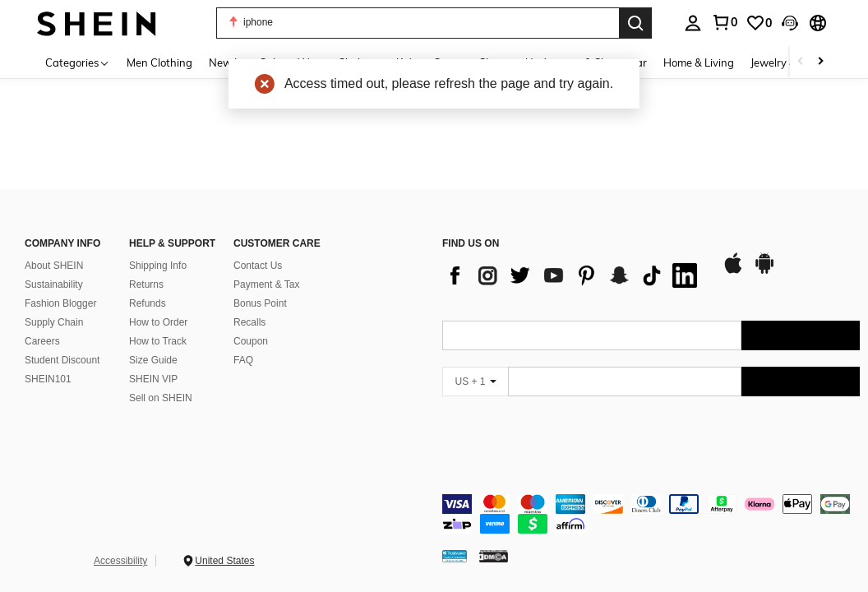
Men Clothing (159, 62)
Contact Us (258, 266)
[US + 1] (475, 382)
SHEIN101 (48, 379)
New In (226, 62)
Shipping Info (158, 266)
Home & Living (699, 62)
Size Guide (153, 360)
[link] (759, 23)
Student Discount (62, 360)
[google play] (764, 271)
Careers (42, 341)
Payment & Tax (266, 284)
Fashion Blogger (60, 303)
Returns (146, 284)
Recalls (249, 322)
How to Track (158, 341)
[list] (574, 275)
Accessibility (120, 561)
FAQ (243, 360)
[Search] (635, 23)
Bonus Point (260, 303)
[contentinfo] (651, 514)
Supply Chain (54, 322)
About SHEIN (54, 266)
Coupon (251, 341)
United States (224, 561)
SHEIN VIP (153, 379)
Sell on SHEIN (161, 398)
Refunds (148, 303)
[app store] (733, 271)
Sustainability (54, 284)
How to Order (158, 322)
